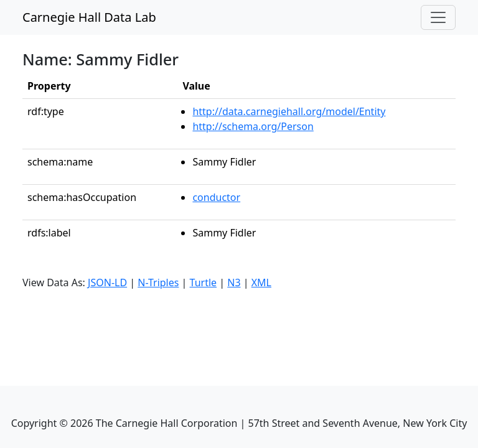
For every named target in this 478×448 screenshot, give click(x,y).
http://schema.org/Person (253, 126)
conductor (216, 197)
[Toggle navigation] (438, 17)
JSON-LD (107, 282)
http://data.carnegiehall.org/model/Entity (289, 111)
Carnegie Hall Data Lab (89, 17)
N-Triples (158, 282)
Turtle (204, 282)
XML (261, 282)
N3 (234, 282)
